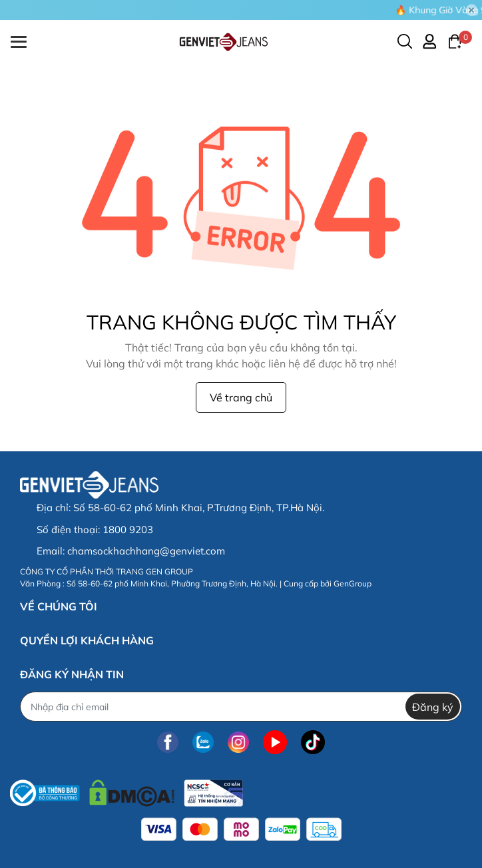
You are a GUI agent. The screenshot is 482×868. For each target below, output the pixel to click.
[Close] (472, 10)
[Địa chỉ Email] (241, 707)
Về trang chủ (241, 397)
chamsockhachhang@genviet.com (146, 551)
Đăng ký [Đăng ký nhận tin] (433, 707)
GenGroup (353, 583)
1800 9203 (128, 530)
